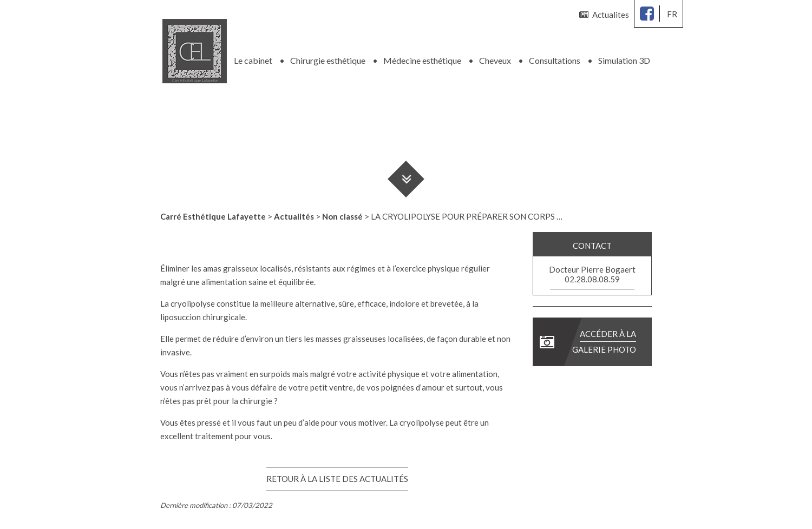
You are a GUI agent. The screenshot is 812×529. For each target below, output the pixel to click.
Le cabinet (253, 59)
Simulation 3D (624, 59)
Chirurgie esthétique (328, 59)
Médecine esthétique (422, 59)
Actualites (604, 15)
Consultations (555, 59)
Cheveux (495, 59)
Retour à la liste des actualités (337, 478)
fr (672, 14)
